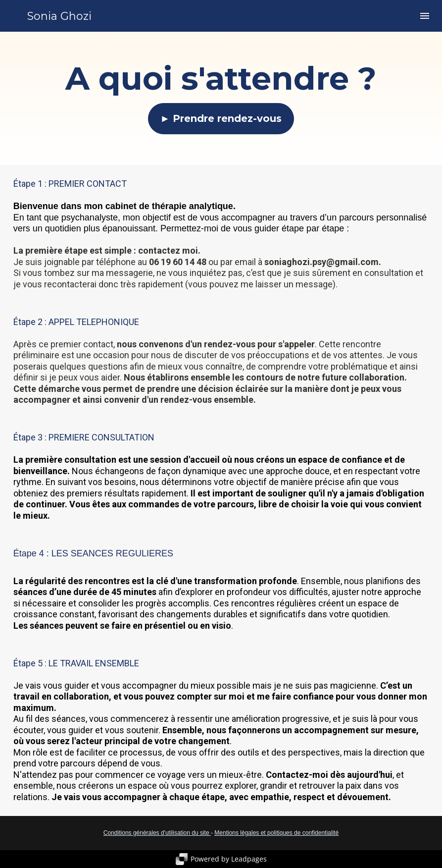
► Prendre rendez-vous (221, 118)
